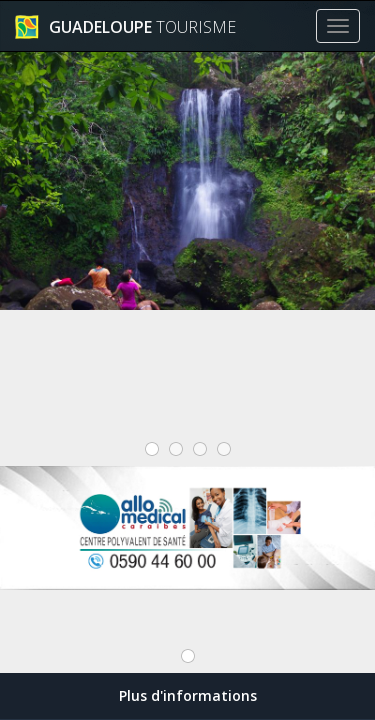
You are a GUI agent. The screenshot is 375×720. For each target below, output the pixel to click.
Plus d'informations (188, 695)
